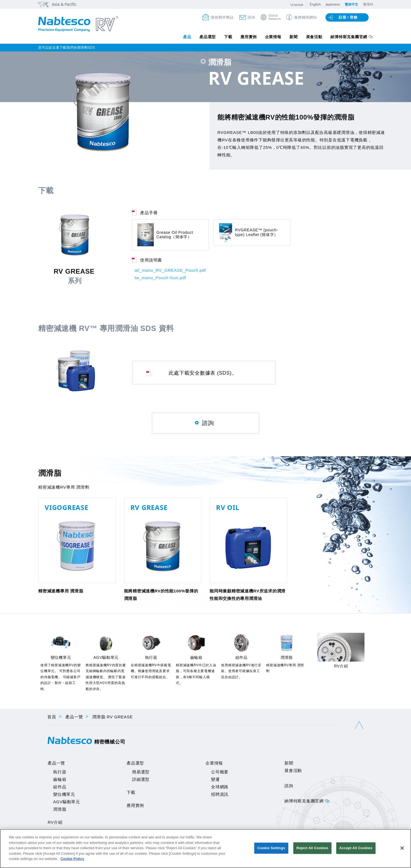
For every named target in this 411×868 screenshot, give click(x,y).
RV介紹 (55, 823)
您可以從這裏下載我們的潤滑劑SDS (67, 48)
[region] (206, 848)
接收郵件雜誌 (222, 17)
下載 (228, 37)
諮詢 (251, 17)
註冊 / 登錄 (348, 17)
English (315, 4)
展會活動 (314, 37)
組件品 (60, 788)
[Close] (402, 848)
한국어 (368, 4)
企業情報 (273, 37)
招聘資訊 (220, 795)
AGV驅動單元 (67, 803)
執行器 (60, 773)
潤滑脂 (60, 810)
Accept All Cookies (356, 848)
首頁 (52, 718)
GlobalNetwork (275, 17)
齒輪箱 (60, 780)
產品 (187, 37)
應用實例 (248, 37)
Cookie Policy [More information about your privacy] (72, 859)
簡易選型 (141, 773)
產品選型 (207, 37)
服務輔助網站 (306, 17)
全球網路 (220, 788)
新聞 (294, 37)
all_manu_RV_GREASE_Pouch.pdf (170, 270)
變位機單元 (64, 795)
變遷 (215, 780)
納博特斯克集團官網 (349, 37)
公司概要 (220, 773)
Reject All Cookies (312, 848)
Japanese (333, 4)
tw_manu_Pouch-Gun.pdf (160, 278)
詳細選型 (141, 780)
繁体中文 (351, 4)
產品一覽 (74, 718)
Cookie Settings (271, 848)
